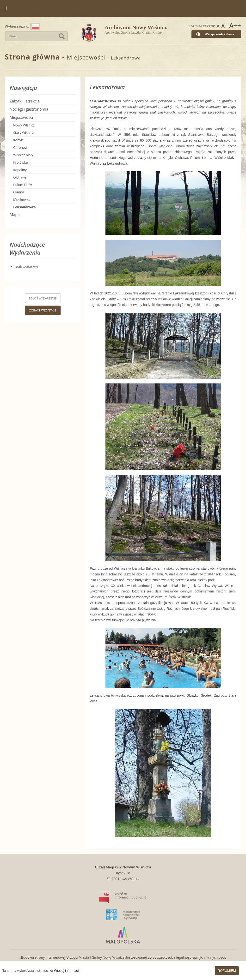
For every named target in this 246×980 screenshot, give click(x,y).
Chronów (20, 147)
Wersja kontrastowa (219, 34)
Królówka (21, 162)
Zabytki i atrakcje (25, 101)
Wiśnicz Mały (23, 155)
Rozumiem (227, 971)
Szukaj (62, 36)
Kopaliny (20, 170)
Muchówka (22, 200)
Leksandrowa (25, 207)
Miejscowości (21, 117)
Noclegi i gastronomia (29, 109)
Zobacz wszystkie (43, 310)
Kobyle (18, 140)
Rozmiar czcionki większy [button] (224, 26)
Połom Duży (23, 185)
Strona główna (32, 57)
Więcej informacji (67, 971)
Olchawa (20, 177)
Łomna (19, 192)
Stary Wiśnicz (23, 133)
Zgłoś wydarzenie (43, 298)
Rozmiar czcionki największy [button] (235, 26)
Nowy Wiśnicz (24, 125)
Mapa (15, 215)
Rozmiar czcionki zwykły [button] (218, 26)
